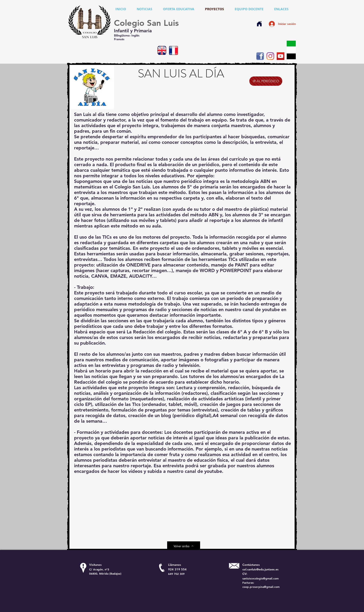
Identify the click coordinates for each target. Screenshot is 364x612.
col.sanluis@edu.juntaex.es (260, 569)
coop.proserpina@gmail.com (261, 587)
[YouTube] (281, 56)
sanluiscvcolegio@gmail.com (260, 578)
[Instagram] (270, 56)
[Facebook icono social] (260, 56)
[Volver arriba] (184, 546)
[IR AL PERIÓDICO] (266, 81)
